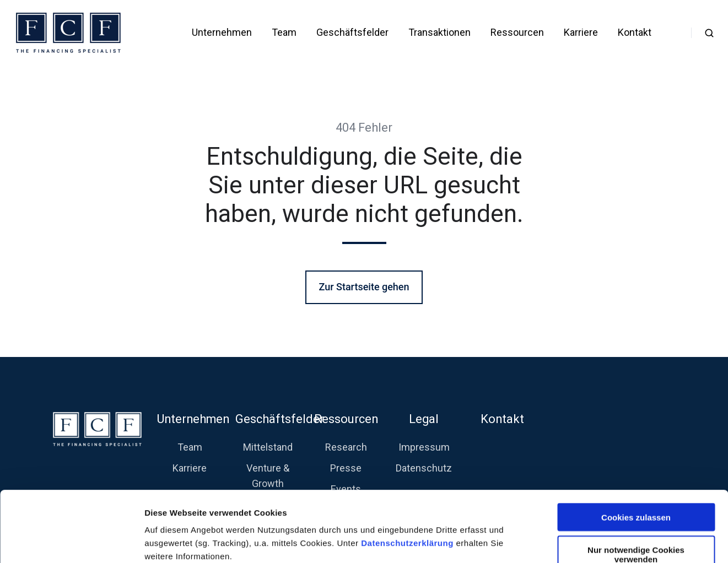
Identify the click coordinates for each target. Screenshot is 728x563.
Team (284, 32)
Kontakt (635, 32)
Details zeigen (586, 541)
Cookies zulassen (636, 451)
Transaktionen (440, 32)
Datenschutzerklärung (408, 477)
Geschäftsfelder (352, 32)
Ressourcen (517, 32)
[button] (709, 33)
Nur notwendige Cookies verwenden (636, 488)
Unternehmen (222, 32)
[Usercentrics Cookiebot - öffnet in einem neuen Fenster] (71, 542)
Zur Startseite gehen (364, 287)
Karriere (581, 32)
